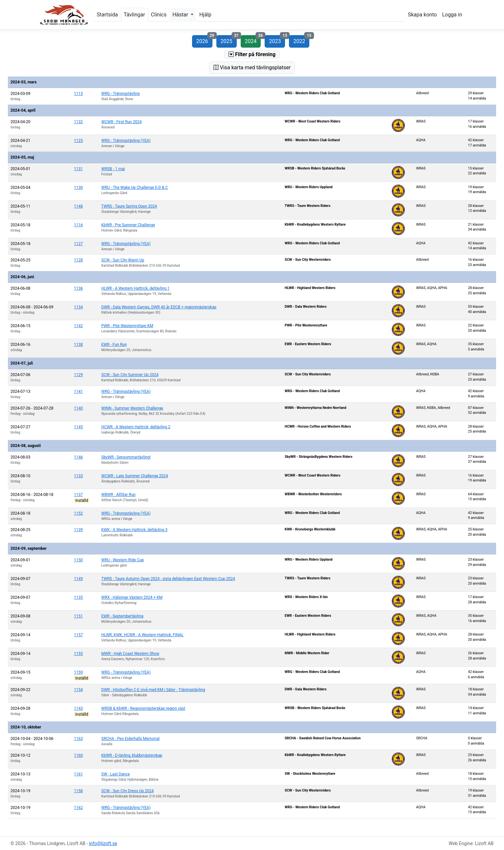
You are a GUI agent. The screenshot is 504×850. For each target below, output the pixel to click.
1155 (78, 654)
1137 (78, 495)
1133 (78, 476)
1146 (78, 457)
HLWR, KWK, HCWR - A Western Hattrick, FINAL (143, 635)
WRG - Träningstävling (121, 94)
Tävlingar (134, 15)
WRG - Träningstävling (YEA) (126, 141)
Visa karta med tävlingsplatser (252, 67)
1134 (78, 307)
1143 (78, 708)
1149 (78, 579)
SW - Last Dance (116, 774)
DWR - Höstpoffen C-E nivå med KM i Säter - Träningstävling (153, 690)
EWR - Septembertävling (122, 616)
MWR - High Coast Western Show (130, 654)
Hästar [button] (181, 15)
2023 (277, 40)
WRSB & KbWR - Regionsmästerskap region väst (143, 708)
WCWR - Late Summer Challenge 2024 (135, 476)
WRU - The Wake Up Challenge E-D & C (135, 188)
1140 (78, 408)
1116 (78, 225)
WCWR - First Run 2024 (122, 122)
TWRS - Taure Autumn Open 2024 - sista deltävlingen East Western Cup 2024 (168, 579)
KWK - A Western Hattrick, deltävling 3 (135, 530)
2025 (229, 40)
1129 (78, 375)
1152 (78, 513)
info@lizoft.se (103, 843)
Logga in (452, 15)
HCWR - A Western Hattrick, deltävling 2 (136, 427)
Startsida (107, 15)
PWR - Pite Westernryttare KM (127, 326)
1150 (78, 560)
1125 (78, 141)
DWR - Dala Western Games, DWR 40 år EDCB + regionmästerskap (159, 307)
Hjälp (205, 15)
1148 (78, 206)
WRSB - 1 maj (113, 169)
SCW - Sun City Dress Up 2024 (128, 791)
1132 (78, 122)
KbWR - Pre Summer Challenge (128, 225)
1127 (78, 244)
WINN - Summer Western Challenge (132, 408)
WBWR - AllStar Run (119, 495)
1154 (78, 690)
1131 (78, 169)
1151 (78, 616)
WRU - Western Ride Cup (123, 560)
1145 (78, 427)
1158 (78, 791)
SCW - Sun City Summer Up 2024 (130, 375)
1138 (78, 345)
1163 (78, 739)
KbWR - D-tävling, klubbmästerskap (132, 755)
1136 (78, 288)
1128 (78, 260)
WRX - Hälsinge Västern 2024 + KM (132, 597)
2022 (301, 40)
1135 (78, 597)
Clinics (159, 15)
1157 (78, 635)
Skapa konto (422, 15)
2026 (204, 40)
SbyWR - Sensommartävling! (126, 457)
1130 (78, 188)
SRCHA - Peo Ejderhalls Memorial (131, 739)
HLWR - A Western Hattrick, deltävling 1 (136, 288)
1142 (78, 326)
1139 (78, 530)
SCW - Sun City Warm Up (123, 260)
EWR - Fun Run (114, 345)
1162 (78, 808)
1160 (78, 755)
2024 (253, 40)
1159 (78, 672)
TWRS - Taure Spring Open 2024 (129, 206)
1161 (78, 774)
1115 (78, 94)
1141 (78, 391)
